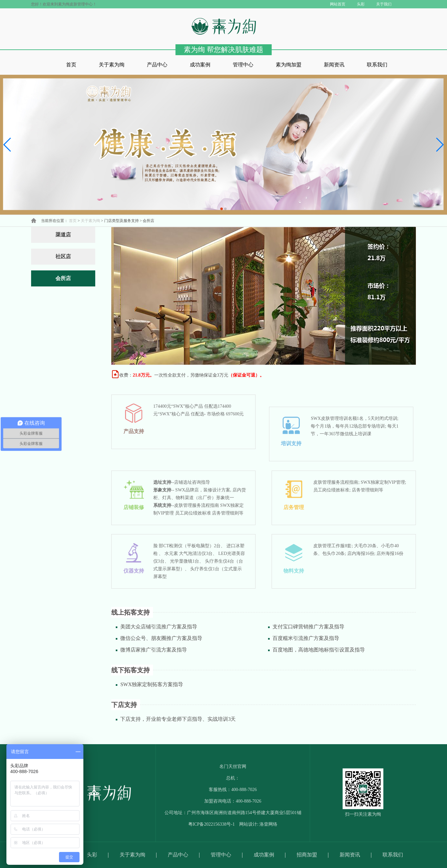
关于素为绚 (112, 65)
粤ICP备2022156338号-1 (211, 824)
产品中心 (157, 65)
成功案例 (200, 65)
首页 (71, 65)
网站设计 (248, 824)
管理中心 (243, 65)
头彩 (92, 855)
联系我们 (377, 65)
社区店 (63, 256)
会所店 (63, 278)
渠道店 (63, 235)
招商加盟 (307, 855)
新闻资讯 (334, 65)
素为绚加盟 (289, 65)
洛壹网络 (268, 824)
